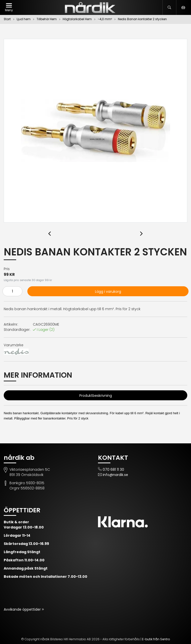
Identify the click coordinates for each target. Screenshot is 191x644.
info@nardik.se (115, 475)
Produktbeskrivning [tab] (96, 396)
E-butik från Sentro (156, 639)
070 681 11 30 (113, 469)
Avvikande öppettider (23, 609)
